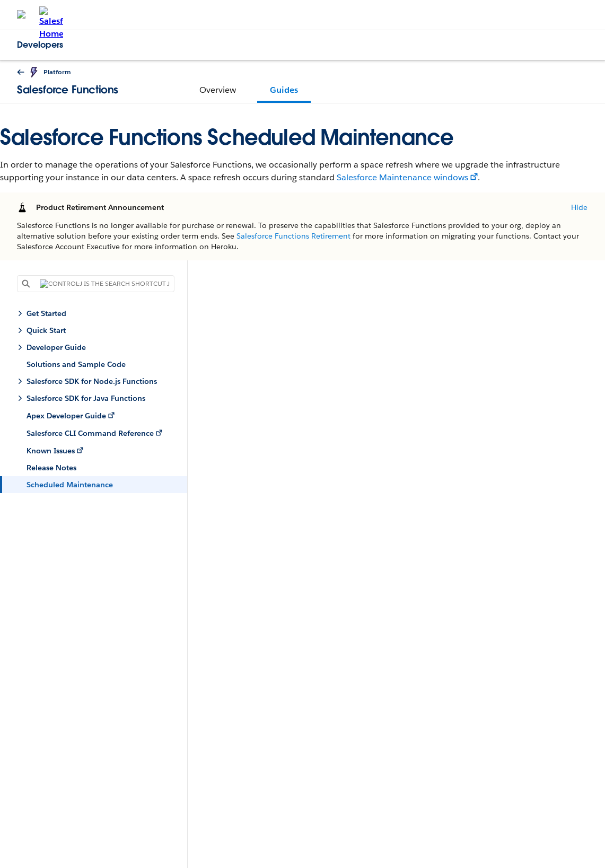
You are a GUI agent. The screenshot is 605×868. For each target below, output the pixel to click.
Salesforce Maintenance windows (402, 177)
